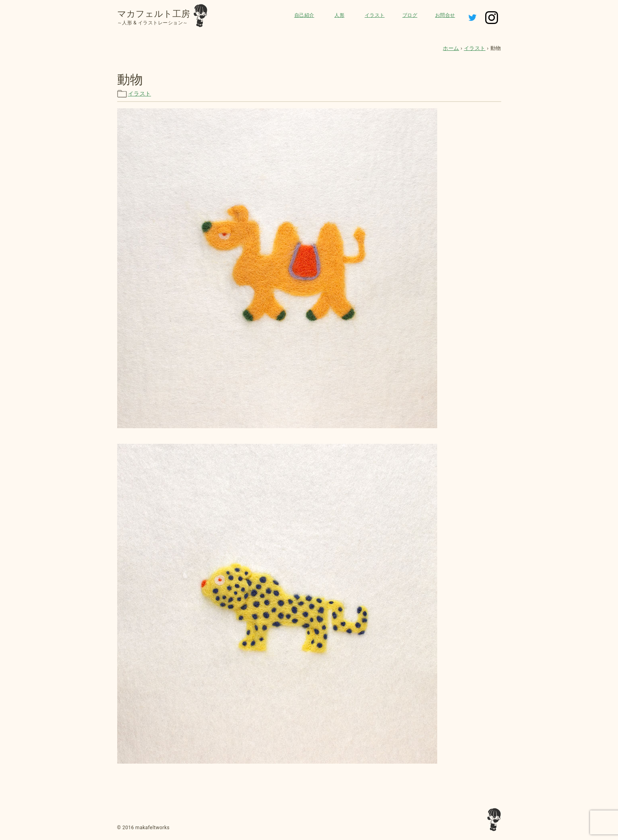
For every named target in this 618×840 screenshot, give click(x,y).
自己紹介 (304, 15)
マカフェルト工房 (154, 14)
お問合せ (445, 15)
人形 (339, 15)
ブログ (410, 15)
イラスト (375, 15)
